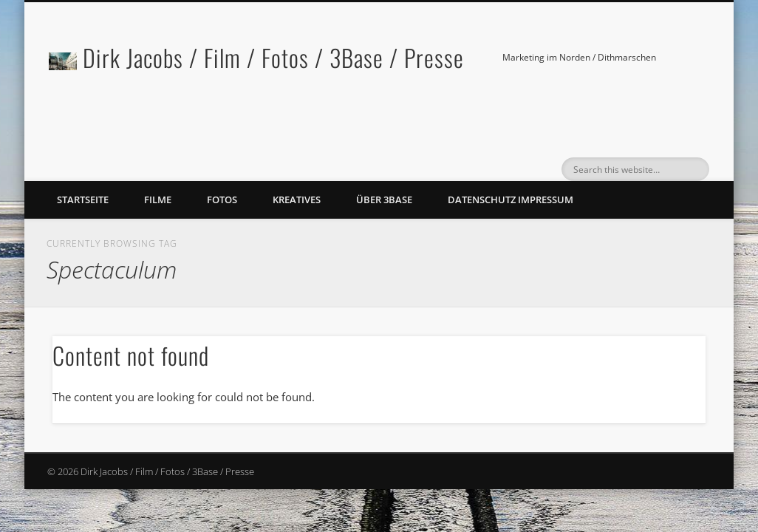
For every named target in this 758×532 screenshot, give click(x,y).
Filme (158, 199)
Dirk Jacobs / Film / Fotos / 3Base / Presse (273, 57)
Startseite (83, 199)
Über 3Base (384, 199)
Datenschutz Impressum (511, 199)
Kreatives (297, 199)
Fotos (222, 199)
